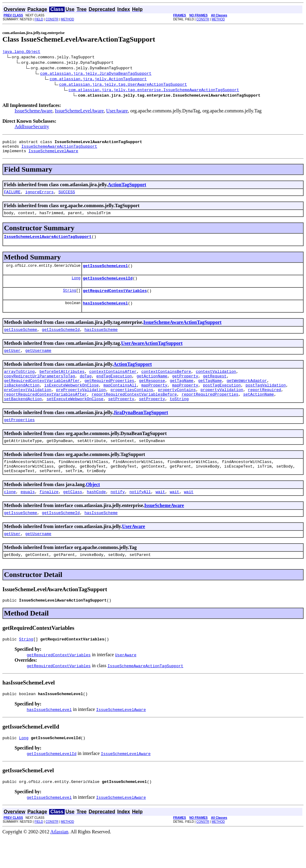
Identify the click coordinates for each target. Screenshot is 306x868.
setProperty (121, 417)
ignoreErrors (39, 196)
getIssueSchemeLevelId (108, 286)
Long (76, 286)
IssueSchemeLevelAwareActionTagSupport (48, 243)
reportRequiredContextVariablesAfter (45, 411)
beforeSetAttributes (62, 384)
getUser (12, 362)
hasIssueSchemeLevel (105, 313)
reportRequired (265, 406)
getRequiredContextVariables (115, 300)
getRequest (215, 389)
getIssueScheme (20, 340)
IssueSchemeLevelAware (79, 112)
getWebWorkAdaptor (247, 395)
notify (118, 515)
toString (179, 417)
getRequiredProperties (109, 395)
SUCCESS (67, 196)
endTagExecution (114, 389)
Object (93, 507)
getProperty (185, 389)
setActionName (258, 411)
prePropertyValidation (81, 406)
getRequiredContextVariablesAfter (42, 395)
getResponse (152, 395)
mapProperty (154, 400)
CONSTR (52, 19)
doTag (86, 389)
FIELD (39, 19)
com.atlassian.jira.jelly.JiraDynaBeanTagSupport (96, 74)
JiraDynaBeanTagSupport (141, 431)
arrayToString (19, 384)
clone (10, 515)
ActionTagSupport (127, 188)
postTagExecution (222, 400)
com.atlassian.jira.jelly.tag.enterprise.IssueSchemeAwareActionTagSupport (154, 91)
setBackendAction (23, 417)
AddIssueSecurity (32, 127)
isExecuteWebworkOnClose (71, 400)
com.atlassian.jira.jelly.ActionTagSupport (98, 80)
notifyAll (140, 515)
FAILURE (12, 196)
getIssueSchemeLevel (105, 273)
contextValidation (216, 384)
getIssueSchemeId (61, 340)
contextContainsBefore (166, 384)
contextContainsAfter (113, 384)
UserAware (117, 112)
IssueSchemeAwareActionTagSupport (59, 149)
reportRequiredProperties (210, 411)
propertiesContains (132, 406)
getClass (73, 515)
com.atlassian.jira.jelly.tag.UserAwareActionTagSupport (123, 85)
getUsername (38, 362)
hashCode (96, 515)
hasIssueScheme (101, 340)
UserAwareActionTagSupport (152, 354)
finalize (49, 515)
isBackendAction (22, 400)
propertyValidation (222, 406)
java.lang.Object (21, 52)
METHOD (68, 19)
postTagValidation (266, 400)
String (69, 299)
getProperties (19, 439)
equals (28, 515)
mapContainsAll (120, 400)
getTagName (182, 395)
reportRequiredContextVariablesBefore (134, 411)
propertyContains (177, 406)
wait (160, 515)
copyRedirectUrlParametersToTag (39, 389)
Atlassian (59, 863)
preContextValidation (28, 406)
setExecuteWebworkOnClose (75, 417)
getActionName (152, 389)
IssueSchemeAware (34, 112)
